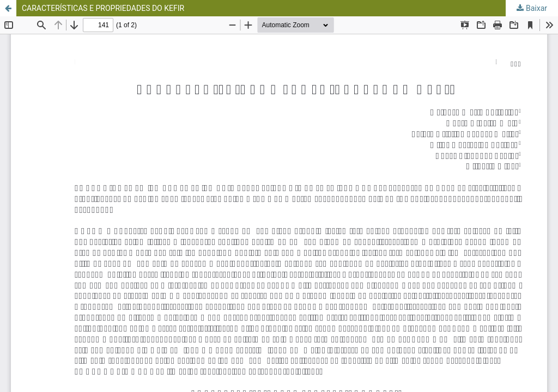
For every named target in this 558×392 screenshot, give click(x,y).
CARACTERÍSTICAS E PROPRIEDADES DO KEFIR (103, 8)
